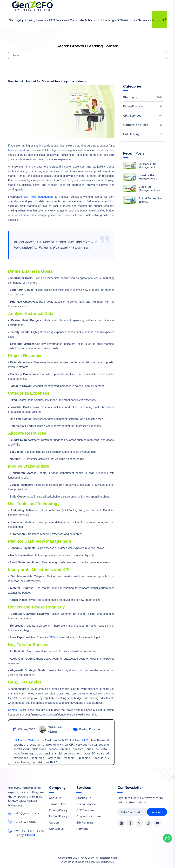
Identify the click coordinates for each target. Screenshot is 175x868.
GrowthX (159, 20)
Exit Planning (106, 20)
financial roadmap (19, 150)
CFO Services (58, 20)
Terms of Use (58, 804)
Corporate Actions (82, 20)
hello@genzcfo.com (28, 813)
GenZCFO (82, 740)
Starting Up (16, 20)
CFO (52, 637)
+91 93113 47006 (25, 822)
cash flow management (39, 197)
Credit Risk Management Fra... (150, 188)
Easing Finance (36, 20)
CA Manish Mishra (25, 740)
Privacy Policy (58, 810)
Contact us (15, 710)
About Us (55, 798)
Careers (54, 822)
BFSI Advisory (126, 20)
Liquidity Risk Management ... (148, 177)
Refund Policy (58, 816)
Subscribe (157, 812)
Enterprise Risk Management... (148, 165)
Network (144, 20)
